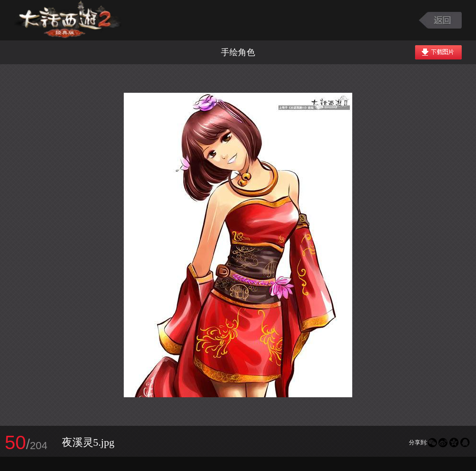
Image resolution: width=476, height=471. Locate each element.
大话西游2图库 (68, 20)
